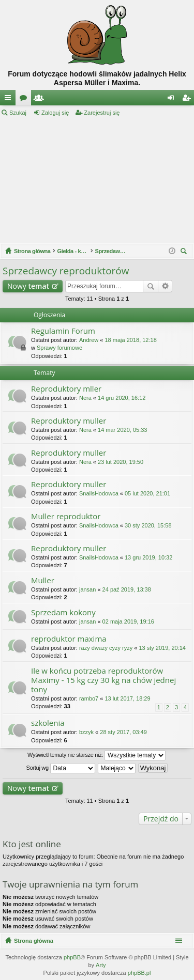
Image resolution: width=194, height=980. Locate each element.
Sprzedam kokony (63, 612)
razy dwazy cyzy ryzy (106, 648)
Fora (25, 100)
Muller (43, 580)
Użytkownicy (41, 100)
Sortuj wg (61, 768)
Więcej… (10, 100)
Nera (85, 398)
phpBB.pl (139, 973)
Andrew (89, 340)
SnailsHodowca (99, 493)
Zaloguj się (55, 113)
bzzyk (86, 732)
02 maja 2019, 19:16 (128, 621)
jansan (87, 589)
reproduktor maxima (69, 639)
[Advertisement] (97, 180)
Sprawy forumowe (59, 348)
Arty (101, 965)
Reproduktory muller (69, 421)
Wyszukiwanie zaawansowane (165, 286)
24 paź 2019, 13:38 (127, 589)
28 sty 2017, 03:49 (123, 732)
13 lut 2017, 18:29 (127, 698)
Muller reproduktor (66, 516)
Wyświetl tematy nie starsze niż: (96, 755)
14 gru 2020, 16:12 (122, 398)
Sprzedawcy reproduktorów (66, 271)
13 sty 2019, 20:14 (162, 648)
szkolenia (48, 723)
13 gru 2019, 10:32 (148, 557)
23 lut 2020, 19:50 (121, 462)
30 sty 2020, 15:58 (148, 525)
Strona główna (34, 941)
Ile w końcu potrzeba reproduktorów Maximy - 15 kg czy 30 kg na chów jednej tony (103, 680)
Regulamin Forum (63, 331)
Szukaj (18, 113)
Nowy (28, 286)
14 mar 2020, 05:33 (122, 430)
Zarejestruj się (102, 113)
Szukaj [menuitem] (185, 252)
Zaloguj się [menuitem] (173, 100)
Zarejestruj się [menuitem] (188, 100)
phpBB (72, 957)
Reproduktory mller (66, 389)
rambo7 (89, 698)
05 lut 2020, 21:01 (147, 493)
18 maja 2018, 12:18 (130, 340)
